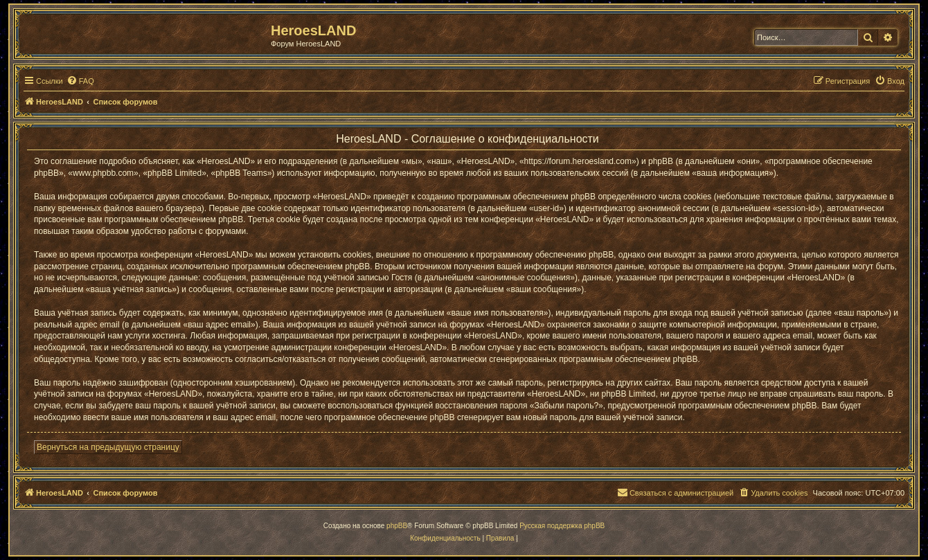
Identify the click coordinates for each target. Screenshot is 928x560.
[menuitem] (80, 81)
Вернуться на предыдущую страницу (108, 447)
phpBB (397, 526)
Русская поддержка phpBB (562, 526)
